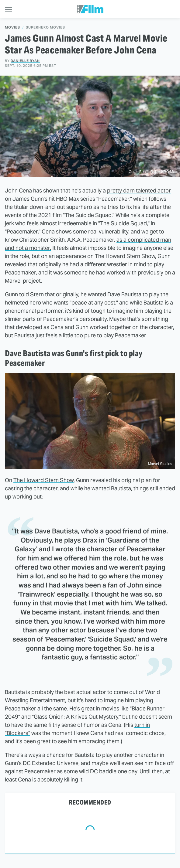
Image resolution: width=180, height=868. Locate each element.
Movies (12, 27)
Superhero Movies (45, 27)
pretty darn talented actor (139, 191)
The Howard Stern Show (43, 480)
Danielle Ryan (25, 61)
